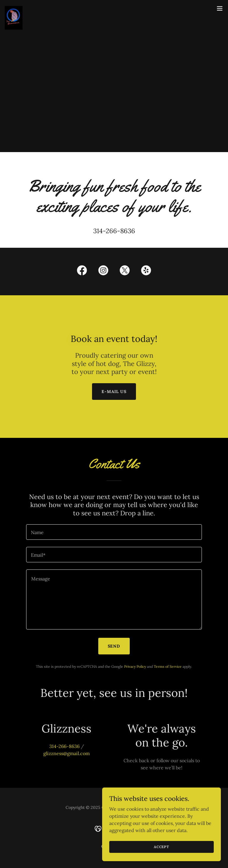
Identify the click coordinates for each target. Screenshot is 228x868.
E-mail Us (114, 392)
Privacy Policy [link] (135, 666)
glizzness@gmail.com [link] (66, 753)
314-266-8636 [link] (114, 231)
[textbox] (114, 532)
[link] (14, 8)
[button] (220, 8)
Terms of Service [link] (168, 666)
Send (114, 646)
